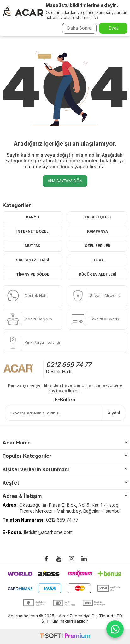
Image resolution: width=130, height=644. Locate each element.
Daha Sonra (79, 28)
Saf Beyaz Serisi (32, 260)
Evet (113, 28)
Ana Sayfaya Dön (65, 181)
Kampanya (98, 231)
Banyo (32, 217)
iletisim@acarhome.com (48, 532)
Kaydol (113, 413)
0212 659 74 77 (69, 365)
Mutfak (32, 246)
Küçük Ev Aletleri (98, 274)
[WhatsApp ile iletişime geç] (115, 629)
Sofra (98, 260)
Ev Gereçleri (98, 217)
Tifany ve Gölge (33, 274)
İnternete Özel (32, 231)
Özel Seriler (98, 246)
